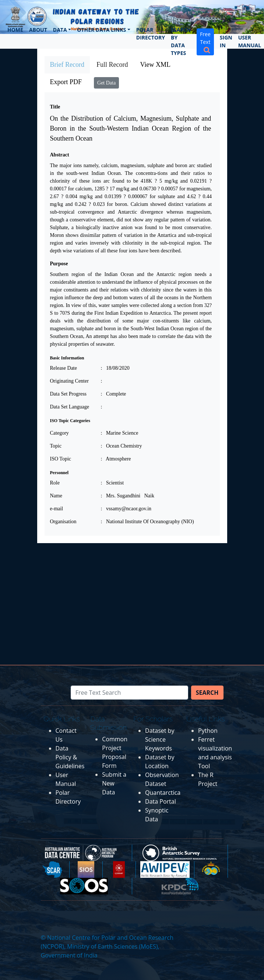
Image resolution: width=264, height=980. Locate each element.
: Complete (114, 394)
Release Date (64, 368)
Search (207, 693)
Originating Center (69, 381)
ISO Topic (61, 459)
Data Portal (161, 801)
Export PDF (66, 82)
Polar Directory (151, 34)
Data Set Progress (68, 394)
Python (208, 731)
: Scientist (112, 483)
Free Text (205, 42)
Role (55, 483)
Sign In (226, 41)
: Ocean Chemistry (122, 446)
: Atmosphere (116, 459)
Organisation (63, 522)
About (38, 30)
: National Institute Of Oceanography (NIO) (147, 522)
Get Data (106, 83)
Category (59, 433)
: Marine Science (120, 433)
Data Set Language (70, 407)
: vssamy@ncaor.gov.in (126, 509)
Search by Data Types (181, 41)
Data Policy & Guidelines (70, 757)
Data (60, 30)
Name (56, 496)
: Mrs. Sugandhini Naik (128, 496)
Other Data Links (101, 30)
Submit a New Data (114, 783)
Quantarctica (163, 793)
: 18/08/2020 (115, 368)
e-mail (57, 509)
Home (15, 30)
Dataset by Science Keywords (160, 739)
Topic (56, 446)
